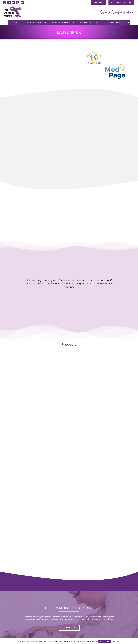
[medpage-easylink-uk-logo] (106, 48)
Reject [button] (108, 641)
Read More (115, 641)
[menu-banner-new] (117, 12)
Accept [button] (101, 641)
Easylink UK (29, 280)
